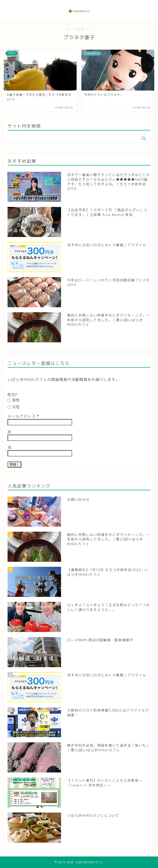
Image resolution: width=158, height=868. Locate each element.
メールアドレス (23, 416)
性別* (13, 395)
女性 (14, 407)
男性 (14, 400)
